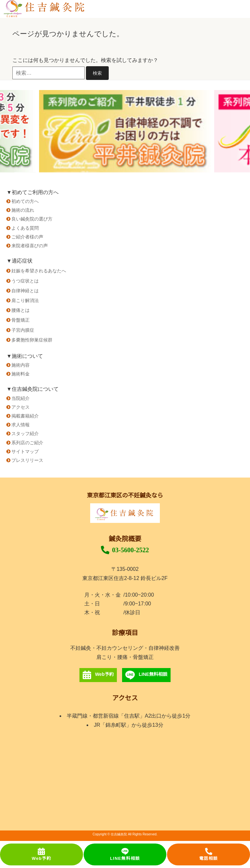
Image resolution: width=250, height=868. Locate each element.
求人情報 (21, 425)
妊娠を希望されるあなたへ (39, 271)
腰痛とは (21, 310)
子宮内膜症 (23, 330)
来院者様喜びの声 (30, 246)
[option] (125, 131)
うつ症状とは (25, 281)
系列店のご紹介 (27, 443)
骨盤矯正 (21, 320)
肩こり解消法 (25, 300)
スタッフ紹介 (25, 434)
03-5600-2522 (125, 550)
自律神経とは (25, 291)
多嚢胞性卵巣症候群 (32, 340)
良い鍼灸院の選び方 (32, 219)
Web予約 (41, 854)
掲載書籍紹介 (25, 416)
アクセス (21, 407)
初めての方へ (25, 201)
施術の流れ (23, 210)
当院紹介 (21, 398)
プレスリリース (27, 460)
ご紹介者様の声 (27, 237)
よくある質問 (25, 228)
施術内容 (21, 365)
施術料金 (21, 374)
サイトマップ (25, 451)
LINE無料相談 (125, 854)
